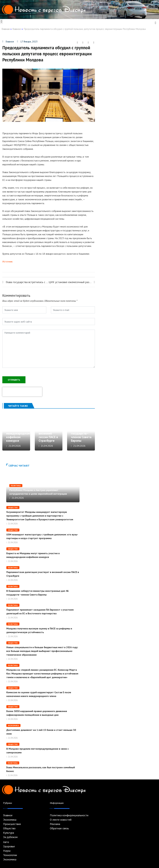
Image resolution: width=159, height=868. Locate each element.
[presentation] (22, 392)
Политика (16, 486)
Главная (6, 29)
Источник (7, 261)
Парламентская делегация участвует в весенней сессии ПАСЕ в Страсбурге (50, 432)
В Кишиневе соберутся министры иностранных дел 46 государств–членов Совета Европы (81, 428)
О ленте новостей (61, 820)
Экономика (13, 726)
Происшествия (12, 824)
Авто (6, 842)
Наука (7, 851)
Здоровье (9, 846)
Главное (17, 29)
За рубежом (10, 837)
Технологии (10, 855)
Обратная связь (59, 828)
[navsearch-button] (155, 23)
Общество (13, 508)
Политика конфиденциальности (69, 815)
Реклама (55, 824)
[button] (1, 22)
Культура (9, 833)
